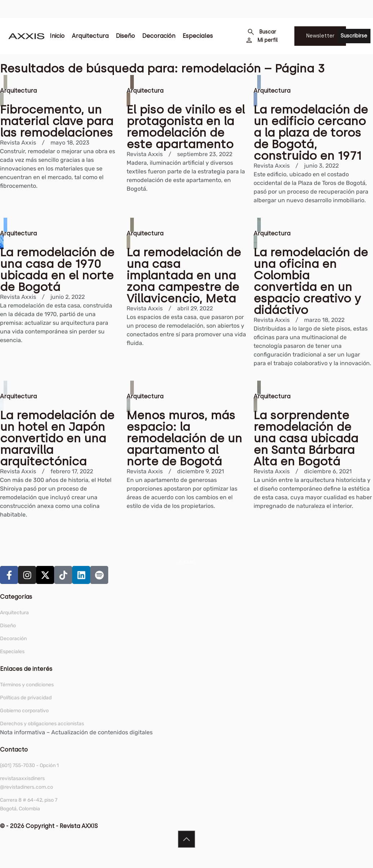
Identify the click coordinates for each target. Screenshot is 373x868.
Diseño (125, 36)
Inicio (57, 36)
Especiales (198, 36)
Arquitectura (90, 36)
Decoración (159, 36)
